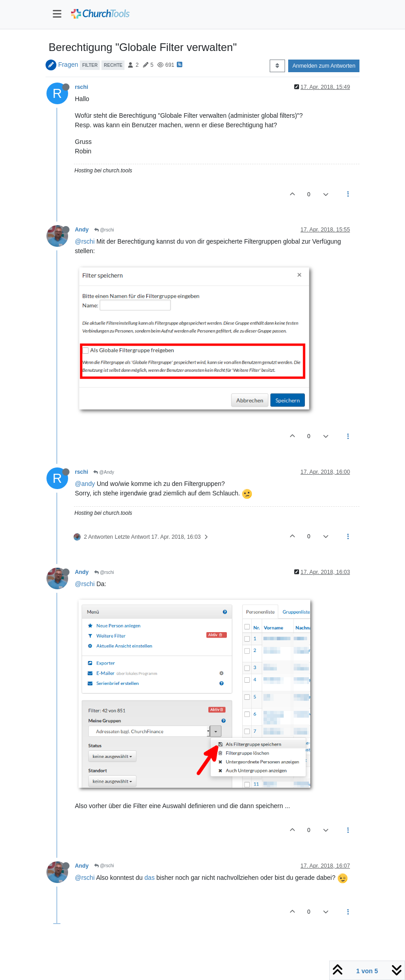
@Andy (104, 472)
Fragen (68, 65)
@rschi (104, 230)
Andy (82, 230)
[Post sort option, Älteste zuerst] (277, 66)
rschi (81, 87)
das (150, 878)
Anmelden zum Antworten (324, 66)
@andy (85, 484)
